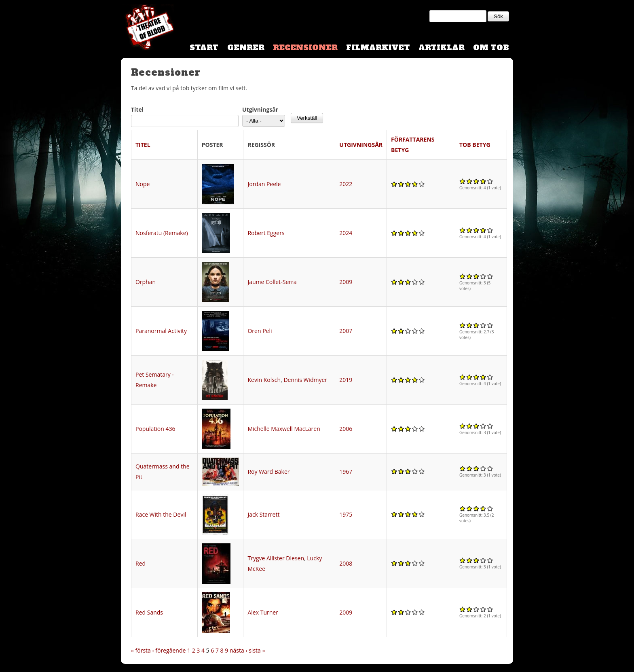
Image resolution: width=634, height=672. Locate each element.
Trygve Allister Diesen (276, 558)
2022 (346, 184)
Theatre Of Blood (147, 28)
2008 (346, 563)
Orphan (146, 282)
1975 (346, 514)
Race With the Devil (161, 514)
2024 (346, 233)
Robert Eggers (266, 233)
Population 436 (155, 429)
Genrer (246, 48)
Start (204, 48)
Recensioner (305, 48)
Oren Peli (260, 331)
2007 (346, 331)
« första (141, 650)
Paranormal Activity (161, 331)
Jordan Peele (264, 184)
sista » (257, 650)
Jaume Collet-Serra (272, 282)
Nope (143, 184)
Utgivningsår (260, 109)
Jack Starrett (263, 514)
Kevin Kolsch (264, 380)
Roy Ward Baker (268, 472)
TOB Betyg (475, 145)
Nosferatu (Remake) (162, 233)
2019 (346, 380)
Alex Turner (263, 612)
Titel (137, 109)
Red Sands (149, 612)
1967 (346, 472)
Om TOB (491, 48)
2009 (346, 282)
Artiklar (442, 48)
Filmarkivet (378, 48)
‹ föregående (169, 650)
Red (141, 563)
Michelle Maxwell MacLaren (284, 429)
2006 (346, 429)
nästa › (239, 650)
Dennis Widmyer (305, 380)
